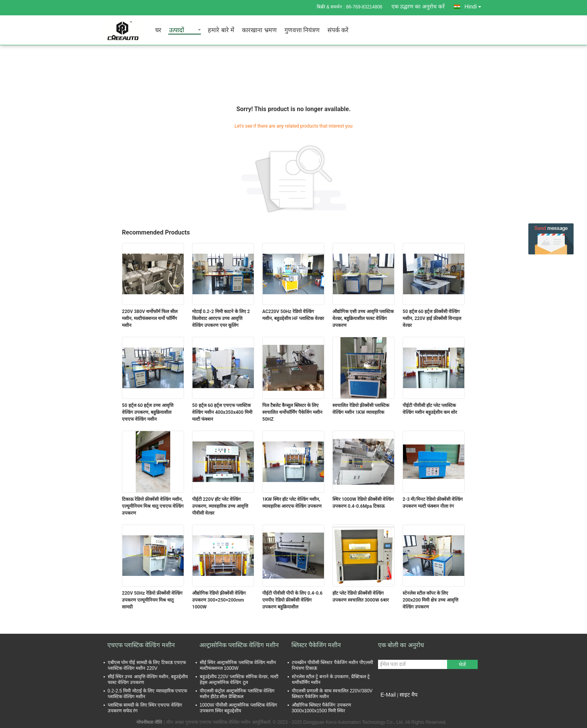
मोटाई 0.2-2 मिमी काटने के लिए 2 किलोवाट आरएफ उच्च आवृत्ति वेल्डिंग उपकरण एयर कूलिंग (221, 318)
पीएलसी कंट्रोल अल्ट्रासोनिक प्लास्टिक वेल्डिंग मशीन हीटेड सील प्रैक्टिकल (237, 694)
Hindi (475, 5)
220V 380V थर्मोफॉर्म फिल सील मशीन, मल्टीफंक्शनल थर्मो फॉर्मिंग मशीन (150, 318)
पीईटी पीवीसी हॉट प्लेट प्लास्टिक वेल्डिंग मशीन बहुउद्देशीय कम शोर (430, 409)
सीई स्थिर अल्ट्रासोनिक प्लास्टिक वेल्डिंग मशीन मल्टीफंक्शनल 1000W (238, 665)
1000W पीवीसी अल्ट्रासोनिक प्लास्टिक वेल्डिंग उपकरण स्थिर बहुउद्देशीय (238, 708)
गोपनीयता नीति (149, 722)
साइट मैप (409, 695)
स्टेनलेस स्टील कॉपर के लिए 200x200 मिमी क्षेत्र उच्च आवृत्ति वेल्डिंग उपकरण (430, 600)
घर (158, 30)
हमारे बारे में (221, 30)
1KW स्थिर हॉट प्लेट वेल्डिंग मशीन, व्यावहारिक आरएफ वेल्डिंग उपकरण (292, 503)
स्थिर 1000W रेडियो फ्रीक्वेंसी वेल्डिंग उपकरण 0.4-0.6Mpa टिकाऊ (363, 503)
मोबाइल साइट (392, 704)
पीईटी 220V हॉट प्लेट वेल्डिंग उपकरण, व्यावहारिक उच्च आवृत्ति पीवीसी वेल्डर (220, 506)
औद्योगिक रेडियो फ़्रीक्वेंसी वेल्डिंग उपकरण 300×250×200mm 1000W (219, 600)
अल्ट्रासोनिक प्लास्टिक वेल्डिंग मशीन (239, 645)
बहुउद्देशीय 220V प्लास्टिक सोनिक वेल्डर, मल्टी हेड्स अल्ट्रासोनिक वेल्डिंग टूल (239, 680)
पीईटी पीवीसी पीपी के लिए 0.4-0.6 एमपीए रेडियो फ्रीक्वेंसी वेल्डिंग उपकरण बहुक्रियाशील (292, 600)
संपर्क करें (338, 30)
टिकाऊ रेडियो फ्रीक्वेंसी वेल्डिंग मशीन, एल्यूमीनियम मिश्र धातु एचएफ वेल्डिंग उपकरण (153, 506)
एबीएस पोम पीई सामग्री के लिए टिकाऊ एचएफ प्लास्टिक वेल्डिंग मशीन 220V (147, 665)
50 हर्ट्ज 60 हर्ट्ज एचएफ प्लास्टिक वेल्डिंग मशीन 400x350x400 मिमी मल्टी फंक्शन (222, 412)
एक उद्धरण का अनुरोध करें (418, 7)
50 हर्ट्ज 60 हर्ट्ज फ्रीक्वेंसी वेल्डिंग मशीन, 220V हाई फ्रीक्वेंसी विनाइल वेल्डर (432, 318)
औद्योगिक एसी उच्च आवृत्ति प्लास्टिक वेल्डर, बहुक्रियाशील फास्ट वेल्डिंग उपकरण (363, 318)
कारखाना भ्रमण (259, 30)
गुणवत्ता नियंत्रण (302, 30)
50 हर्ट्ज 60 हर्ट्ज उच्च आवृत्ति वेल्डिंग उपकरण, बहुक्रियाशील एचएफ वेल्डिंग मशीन (148, 412)
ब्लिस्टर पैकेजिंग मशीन (316, 645)
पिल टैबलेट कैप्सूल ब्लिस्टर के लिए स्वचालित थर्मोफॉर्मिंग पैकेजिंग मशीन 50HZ (292, 412)
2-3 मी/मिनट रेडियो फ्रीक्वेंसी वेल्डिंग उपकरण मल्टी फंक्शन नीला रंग (433, 503)
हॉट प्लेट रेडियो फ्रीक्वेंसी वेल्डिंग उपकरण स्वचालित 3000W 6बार (361, 597)
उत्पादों (177, 30)
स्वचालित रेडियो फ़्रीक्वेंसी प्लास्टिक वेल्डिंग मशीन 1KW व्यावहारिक (361, 409)
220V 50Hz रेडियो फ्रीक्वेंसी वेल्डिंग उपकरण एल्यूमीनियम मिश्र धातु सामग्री (152, 600)
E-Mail (388, 695)
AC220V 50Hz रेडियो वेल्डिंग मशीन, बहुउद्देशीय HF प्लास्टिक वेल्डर (293, 315)
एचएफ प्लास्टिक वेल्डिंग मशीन (141, 645)
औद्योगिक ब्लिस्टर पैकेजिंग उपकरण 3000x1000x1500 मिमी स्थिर (321, 708)
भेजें (462, 665)
